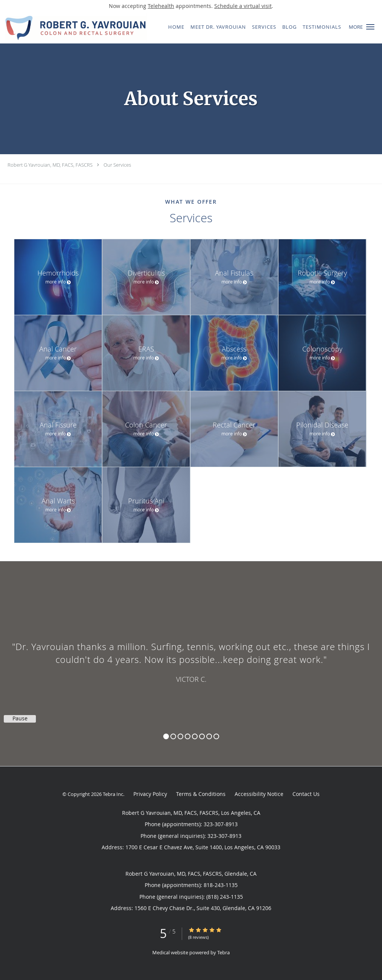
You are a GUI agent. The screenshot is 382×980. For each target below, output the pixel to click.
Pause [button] (20, 718)
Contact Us (306, 794)
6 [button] (202, 736)
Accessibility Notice (259, 794)
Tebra (223, 952)
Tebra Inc (113, 794)
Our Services (117, 165)
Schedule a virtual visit (243, 6)
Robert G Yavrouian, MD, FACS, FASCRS (50, 165)
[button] (370, 27)
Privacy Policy (150, 794)
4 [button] (188, 736)
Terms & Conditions (201, 794)
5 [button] (195, 736)
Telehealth (161, 6)
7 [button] (209, 736)
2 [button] (173, 736)
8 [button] (216, 736)
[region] (191, 656)
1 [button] (166, 736)
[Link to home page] (73, 28)
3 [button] (180, 736)
